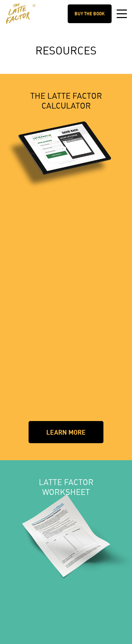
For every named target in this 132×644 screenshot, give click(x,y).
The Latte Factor (33, 7)
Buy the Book (90, 14)
